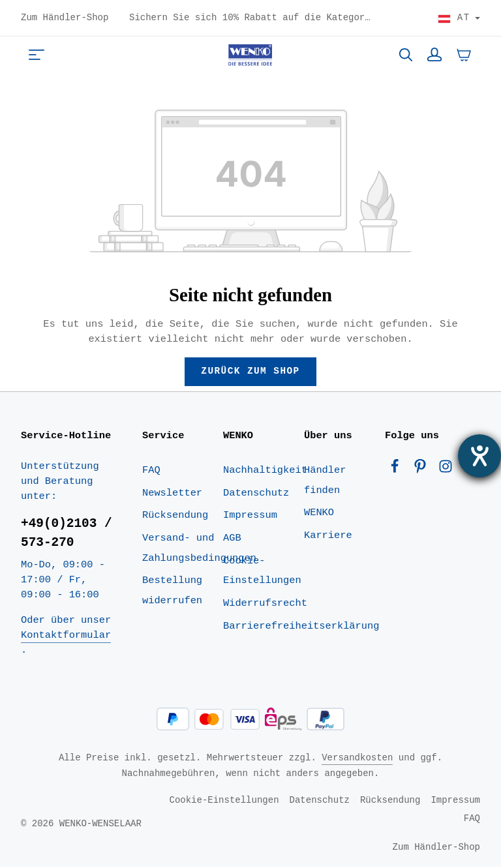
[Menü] (37, 55)
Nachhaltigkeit (265, 471)
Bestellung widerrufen (172, 592)
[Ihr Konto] (434, 55)
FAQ (151, 471)
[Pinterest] (423, 470)
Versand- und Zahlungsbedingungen (199, 549)
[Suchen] (406, 55)
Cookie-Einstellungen (262, 572)
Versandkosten (357, 759)
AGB (232, 539)
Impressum (250, 516)
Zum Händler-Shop (65, 18)
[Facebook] (398, 470)
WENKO (319, 514)
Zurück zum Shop (250, 372)
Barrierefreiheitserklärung (301, 627)
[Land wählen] (459, 18)
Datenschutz (256, 494)
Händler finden (325, 481)
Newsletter (172, 494)
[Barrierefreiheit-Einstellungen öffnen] (479, 456)
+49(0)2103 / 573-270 (67, 534)
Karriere (328, 536)
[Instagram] (446, 470)
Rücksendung (175, 516)
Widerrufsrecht (265, 605)
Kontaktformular (66, 636)
